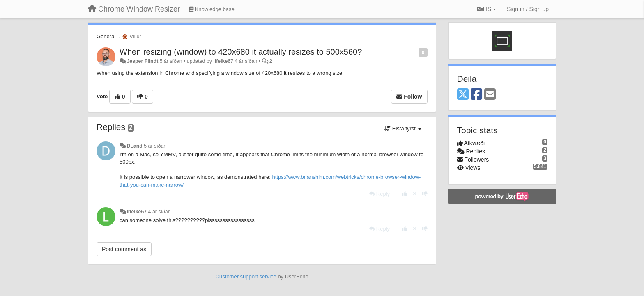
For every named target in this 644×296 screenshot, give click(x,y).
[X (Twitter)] (463, 95)
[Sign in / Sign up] (528, 9)
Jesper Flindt (142, 61)
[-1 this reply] (425, 194)
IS (486, 9)
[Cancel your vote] (415, 194)
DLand (134, 146)
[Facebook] (476, 95)
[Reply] (379, 194)
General (106, 36)
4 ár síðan (160, 212)
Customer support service (246, 276)
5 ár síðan (155, 146)
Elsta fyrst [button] (403, 128)
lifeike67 (223, 61)
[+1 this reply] (405, 194)
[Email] (490, 95)
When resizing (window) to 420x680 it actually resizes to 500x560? (241, 52)
